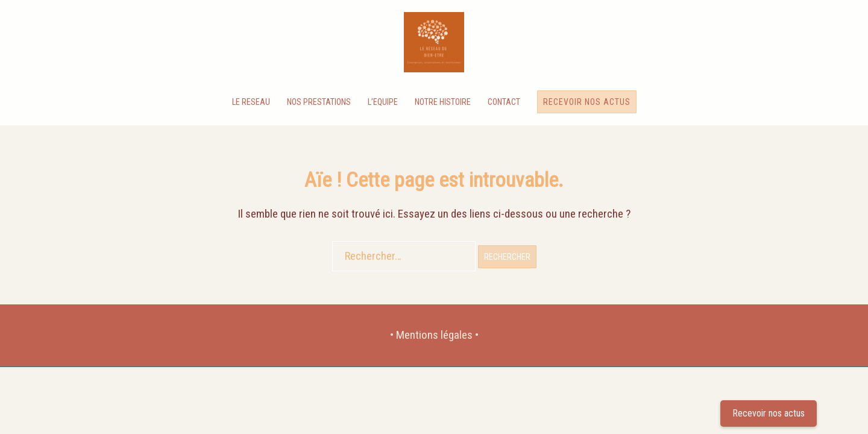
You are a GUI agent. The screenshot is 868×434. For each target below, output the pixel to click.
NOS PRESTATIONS (319, 102)
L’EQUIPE (383, 102)
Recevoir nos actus (587, 102)
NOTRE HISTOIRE (443, 102)
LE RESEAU (251, 102)
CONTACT (504, 102)
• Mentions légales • (434, 335)
